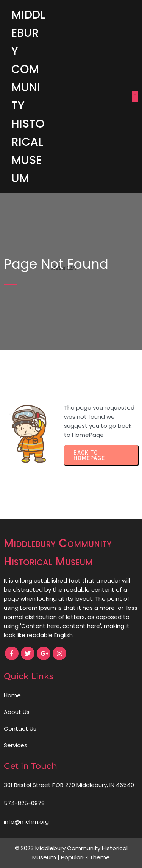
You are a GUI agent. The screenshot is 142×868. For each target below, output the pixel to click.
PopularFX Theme (85, 857)
